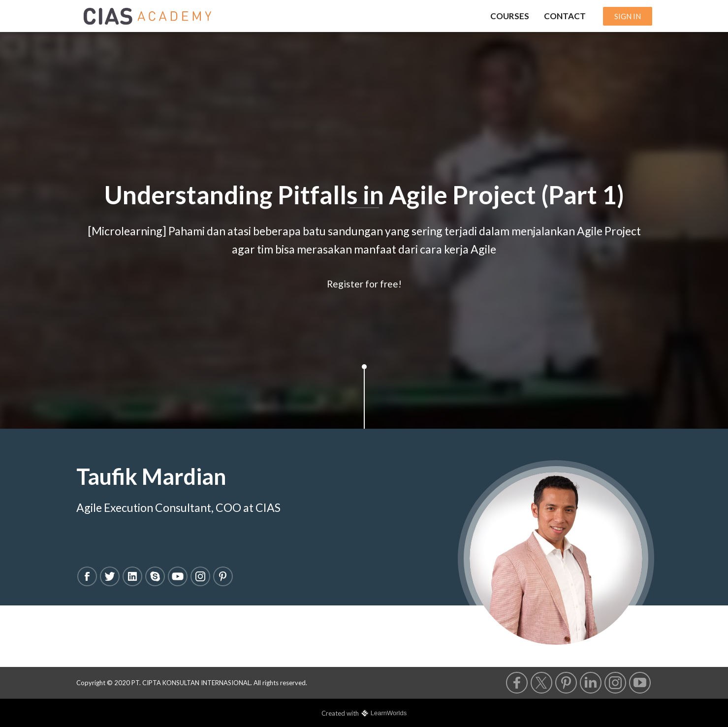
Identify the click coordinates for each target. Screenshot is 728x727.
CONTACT (565, 16)
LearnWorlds (389, 713)
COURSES (510, 16)
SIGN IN (628, 16)
